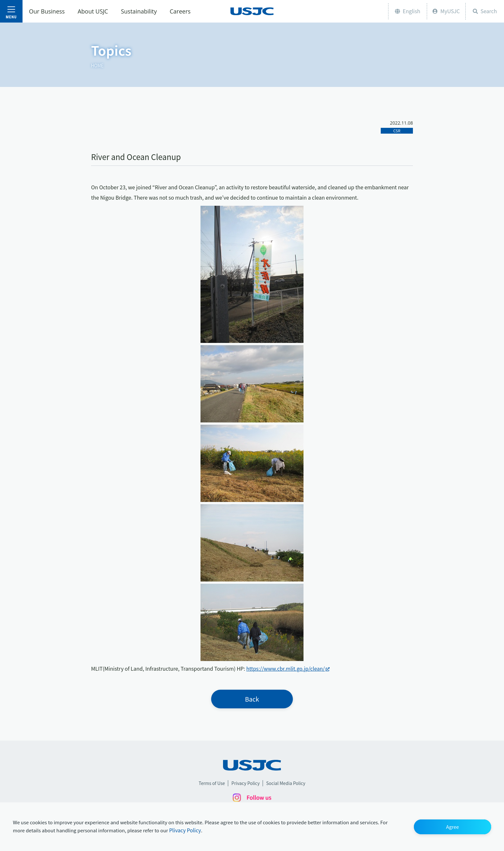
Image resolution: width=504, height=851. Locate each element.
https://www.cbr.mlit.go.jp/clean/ (286, 668)
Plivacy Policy (185, 830)
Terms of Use (211, 784)
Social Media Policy (287, 784)
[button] (453, 827)
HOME (98, 65)
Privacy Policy (245, 784)
